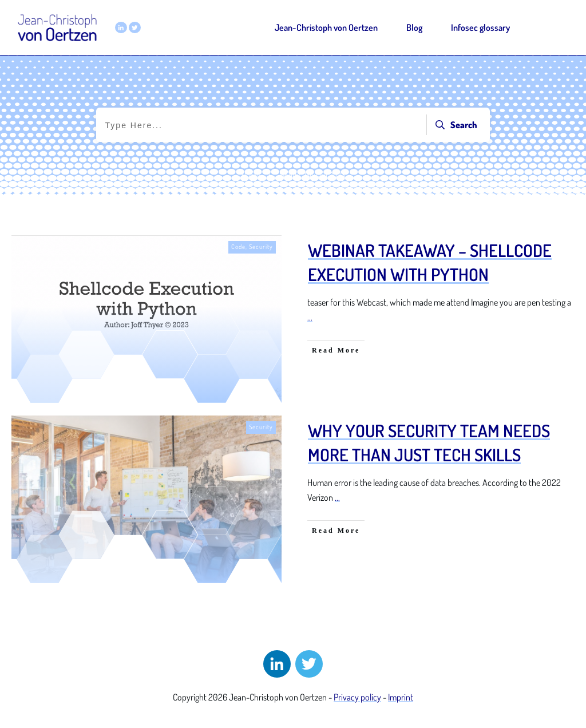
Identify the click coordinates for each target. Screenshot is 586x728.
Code (238, 247)
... (310, 317)
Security (261, 247)
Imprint (401, 697)
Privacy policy (357, 697)
